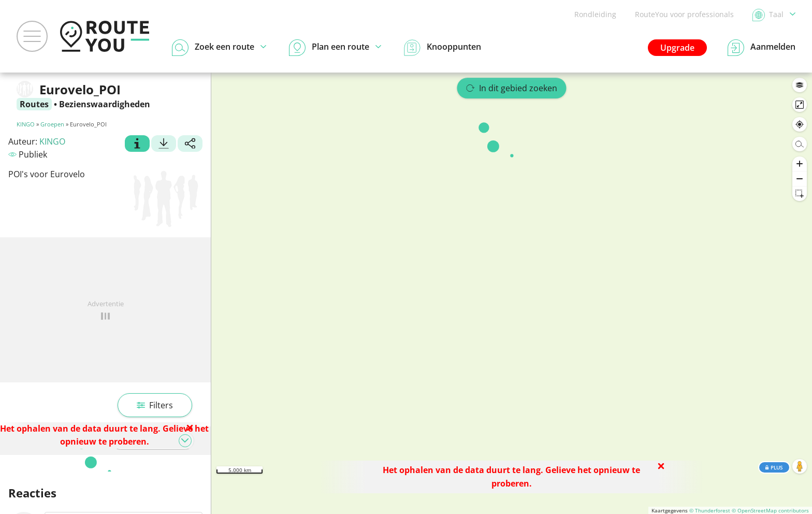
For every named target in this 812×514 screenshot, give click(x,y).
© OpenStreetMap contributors (770, 510)
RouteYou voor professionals (684, 14)
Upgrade (677, 48)
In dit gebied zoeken (512, 88)
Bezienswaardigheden (105, 104)
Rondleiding (595, 14)
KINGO (26, 124)
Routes (34, 104)
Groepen (52, 124)
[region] (512, 293)
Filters (155, 405)
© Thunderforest (710, 510)
